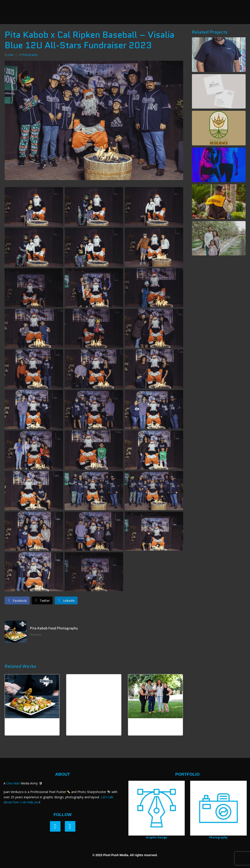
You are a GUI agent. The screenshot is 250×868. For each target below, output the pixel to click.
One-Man (13, 783)
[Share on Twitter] (42, 600)
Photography (30, 55)
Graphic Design (157, 837)
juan (11, 55)
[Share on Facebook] (17, 600)
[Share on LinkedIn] (66, 600)
